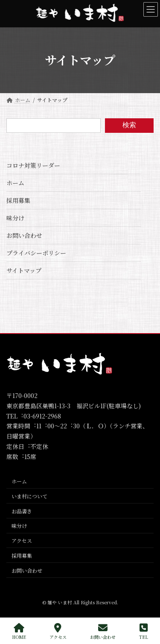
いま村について (29, 496)
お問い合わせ (24, 235)
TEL (144, 631)
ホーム (15, 183)
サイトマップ (24, 270)
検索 (129, 125)
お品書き (22, 511)
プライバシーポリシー (36, 253)
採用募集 (18, 200)
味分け (15, 218)
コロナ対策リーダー (33, 165)
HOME (19, 631)
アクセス (22, 540)
